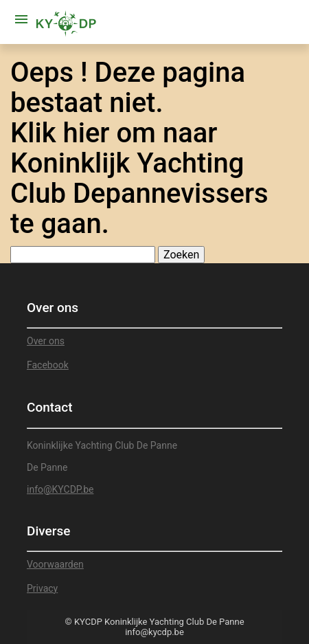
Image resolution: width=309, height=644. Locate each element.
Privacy (42, 588)
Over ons (46, 341)
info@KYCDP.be (60, 489)
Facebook (48, 365)
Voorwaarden (55, 564)
